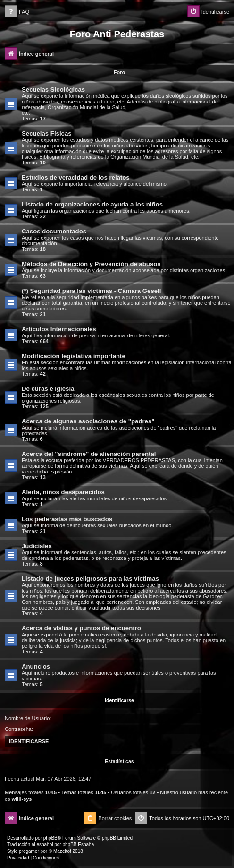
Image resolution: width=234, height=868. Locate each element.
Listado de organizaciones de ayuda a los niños (92, 204)
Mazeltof (62, 851)
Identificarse (119, 700)
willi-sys (22, 799)
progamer (29, 851)
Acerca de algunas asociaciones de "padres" (88, 421)
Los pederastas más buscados (67, 519)
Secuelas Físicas (47, 133)
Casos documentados (54, 231)
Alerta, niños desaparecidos (63, 492)
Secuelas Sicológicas (53, 90)
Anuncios (36, 666)
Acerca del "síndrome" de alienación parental (89, 454)
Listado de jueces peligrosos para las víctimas (90, 579)
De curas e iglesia (48, 389)
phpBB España (78, 845)
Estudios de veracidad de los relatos (76, 177)
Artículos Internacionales (59, 329)
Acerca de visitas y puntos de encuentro (81, 628)
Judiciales (37, 546)
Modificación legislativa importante (74, 356)
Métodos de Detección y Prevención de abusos (91, 264)
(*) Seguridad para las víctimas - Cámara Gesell (91, 291)
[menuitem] (17, 12)
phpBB (50, 838)
